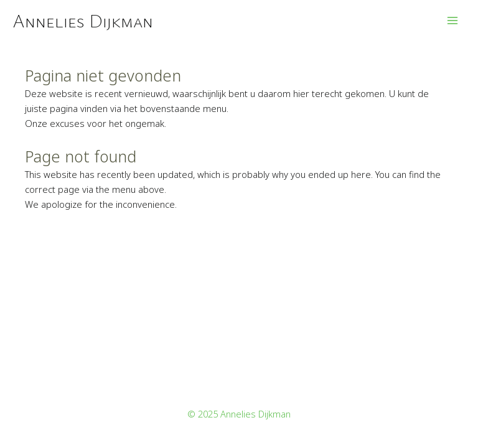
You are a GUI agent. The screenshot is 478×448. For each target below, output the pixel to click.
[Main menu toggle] (452, 21)
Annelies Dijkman (83, 20)
